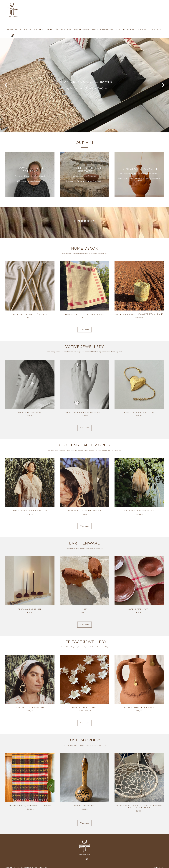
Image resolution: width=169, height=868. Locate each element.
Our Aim (141, 29)
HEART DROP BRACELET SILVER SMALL (84, 412)
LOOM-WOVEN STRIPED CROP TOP (30, 511)
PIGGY (84, 609)
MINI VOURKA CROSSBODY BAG (139, 511)
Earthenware (81, 29)
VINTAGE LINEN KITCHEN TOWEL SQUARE (84, 314)
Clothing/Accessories (58, 29)
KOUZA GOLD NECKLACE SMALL (139, 707)
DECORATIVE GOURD (84, 806)
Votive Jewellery (33, 29)
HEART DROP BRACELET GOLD (139, 412)
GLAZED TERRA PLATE (139, 609)
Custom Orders (125, 29)
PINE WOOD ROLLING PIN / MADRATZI (30, 314)
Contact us (155, 29)
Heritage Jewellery (103, 29)
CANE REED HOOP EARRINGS (30, 707)
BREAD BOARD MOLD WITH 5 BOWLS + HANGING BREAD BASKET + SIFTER (139, 807)
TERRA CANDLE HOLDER (30, 609)
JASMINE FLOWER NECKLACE (84, 707)
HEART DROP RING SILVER (30, 412)
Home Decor (14, 29)
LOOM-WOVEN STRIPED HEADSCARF (84, 511)
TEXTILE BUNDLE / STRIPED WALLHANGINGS (30, 806)
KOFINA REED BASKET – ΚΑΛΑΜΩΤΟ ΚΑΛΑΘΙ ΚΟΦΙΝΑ (139, 314)
